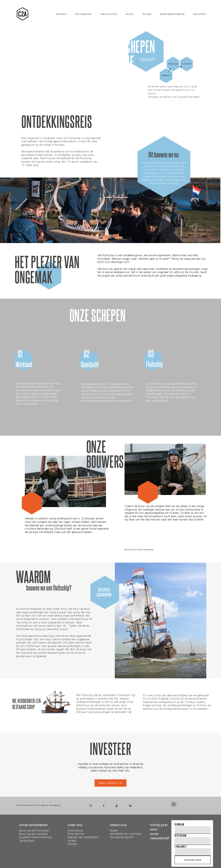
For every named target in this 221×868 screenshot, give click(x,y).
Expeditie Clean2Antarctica (36, 837)
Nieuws (147, 14)
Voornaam (179, 824)
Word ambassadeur (172, 14)
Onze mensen (83, 14)
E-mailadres (181, 846)
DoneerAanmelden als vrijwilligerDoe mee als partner (126, 834)
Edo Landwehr (55, 805)
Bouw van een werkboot (33, 834)
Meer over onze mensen (139, 550)
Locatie (72, 841)
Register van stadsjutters (83, 837)
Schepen (61, 14)
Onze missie (75, 831)
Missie (130, 14)
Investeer (199, 14)
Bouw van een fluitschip (34, 831)
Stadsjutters (109, 14)
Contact (72, 844)
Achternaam (181, 835)
